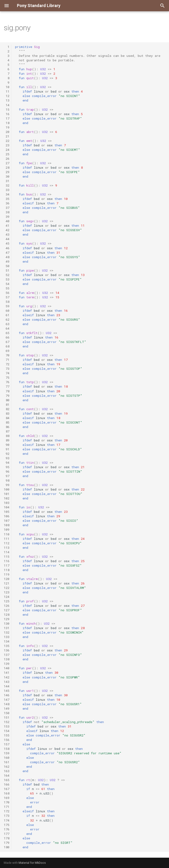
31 (7, 181)
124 (7, 597)
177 (7, 834)
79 (7, 396)
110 (7, 534)
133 (7, 637)
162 (7, 767)
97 (7, 476)
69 (7, 351)
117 (7, 565)
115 (7, 557)
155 (7, 735)
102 (7, 498)
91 (7, 449)
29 (7, 172)
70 (7, 355)
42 (7, 230)
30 (7, 176)
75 (7, 378)
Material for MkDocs (32, 863)
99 (7, 485)
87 (7, 431)
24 (7, 150)
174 (7, 820)
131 (7, 628)
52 (7, 275)
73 (7, 369)
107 (7, 521)
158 (7, 749)
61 (7, 315)
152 (7, 722)
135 (7, 646)
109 (7, 529)
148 (7, 704)
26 (7, 159)
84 (7, 418)
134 (7, 641)
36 (7, 203)
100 (7, 489)
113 (7, 548)
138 (7, 659)
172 (7, 811)
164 (7, 775)
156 (7, 740)
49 (7, 261)
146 (7, 695)
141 (7, 673)
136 (7, 650)
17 (7, 118)
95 (7, 467)
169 (7, 798)
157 (7, 744)
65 (7, 333)
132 (7, 632)
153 (7, 726)
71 (7, 360)
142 (7, 677)
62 (7, 319)
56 (7, 293)
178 (7, 838)
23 (7, 145)
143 (7, 682)
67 (7, 342)
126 (7, 606)
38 (7, 212)
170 (7, 802)
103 (7, 503)
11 (7, 91)
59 (7, 306)
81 (7, 405)
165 (7, 780)
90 (7, 445)
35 (7, 199)
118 (7, 570)
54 (7, 284)
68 (7, 346)
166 (7, 784)
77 (7, 386)
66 (7, 337)
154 (7, 731)
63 (7, 324)
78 (7, 391)
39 (7, 217)
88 (7, 436)
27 (7, 163)
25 (7, 154)
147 (7, 700)
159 (7, 753)
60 (7, 311)
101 (7, 494)
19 (7, 127)
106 (7, 516)
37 (7, 208)
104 (7, 507)
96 (7, 471)
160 (7, 758)
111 (7, 539)
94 (7, 463)
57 (7, 297)
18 (7, 123)
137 (7, 655)
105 (7, 512)
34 (7, 194)
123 (7, 592)
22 (7, 141)
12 (7, 96)
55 (7, 288)
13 (7, 100)
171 (7, 807)
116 (7, 561)
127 (7, 610)
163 (7, 771)
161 (7, 762)
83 (7, 413)
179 (7, 843)
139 (7, 664)
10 (7, 87)
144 (7, 686)
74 (7, 373)
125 (7, 601)
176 (7, 829)
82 (7, 409)
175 (7, 825)
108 (7, 525)
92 (7, 454)
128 (7, 615)
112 (7, 543)
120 (7, 579)
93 (7, 458)
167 (7, 789)
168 (7, 793)
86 (7, 427)
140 (7, 668)
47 (7, 253)
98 (7, 480)
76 (7, 382)
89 (7, 440)
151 (7, 717)
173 (7, 816)
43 (7, 234)
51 (7, 270)
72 (7, 364)
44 (7, 239)
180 (7, 847)
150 (7, 713)
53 (7, 279)
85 (7, 422)
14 (7, 105)
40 (7, 221)
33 (7, 190)
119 (7, 574)
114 (7, 552)
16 (7, 114)
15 (7, 109)
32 (7, 185)
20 (7, 132)
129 (7, 619)
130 (7, 623)
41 (7, 226)
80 (7, 400)
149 (7, 708)
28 (7, 167)
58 (7, 302)
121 (7, 583)
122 (7, 588)
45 (7, 243)
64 (7, 328)
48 (7, 257)
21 (7, 136)
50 (7, 266)
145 (7, 691)
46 (7, 248)
